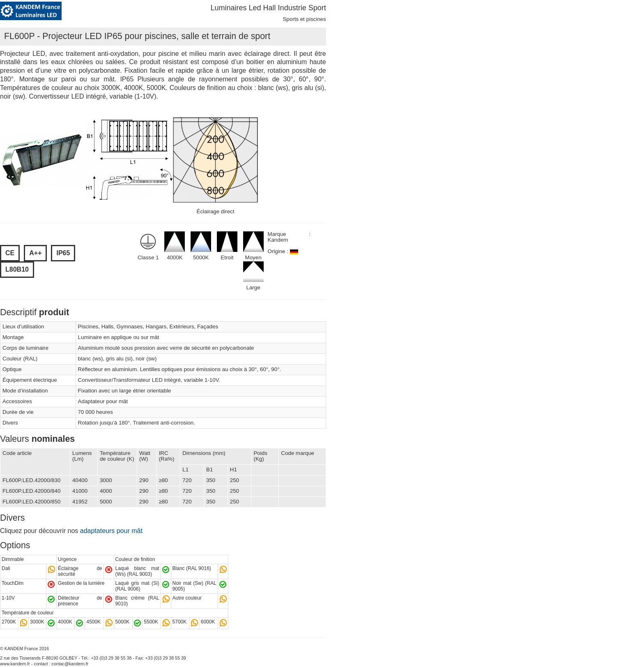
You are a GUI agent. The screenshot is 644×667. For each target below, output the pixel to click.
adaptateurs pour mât (111, 531)
